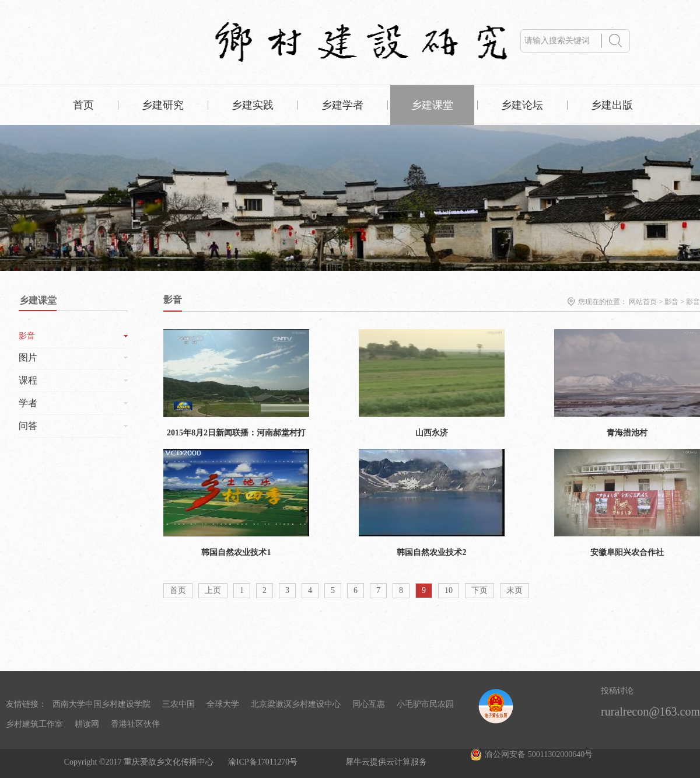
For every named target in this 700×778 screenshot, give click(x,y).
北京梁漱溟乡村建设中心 (296, 704)
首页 (83, 105)
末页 (514, 590)
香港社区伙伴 (135, 724)
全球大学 (223, 704)
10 (449, 590)
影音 (671, 302)
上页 (213, 590)
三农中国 (178, 704)
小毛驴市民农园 (425, 704)
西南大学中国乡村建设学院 (101, 704)
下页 (480, 590)
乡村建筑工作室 (34, 724)
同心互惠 (369, 704)
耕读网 (87, 724)
